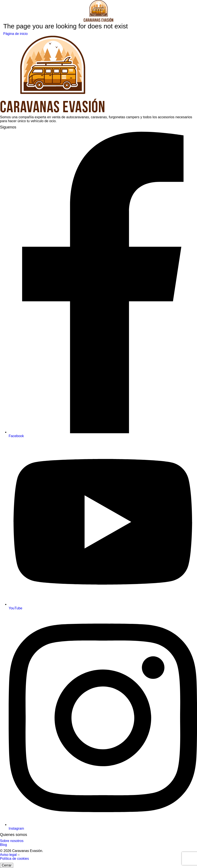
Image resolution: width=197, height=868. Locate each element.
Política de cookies (14, 859)
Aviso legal (9, 855)
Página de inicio (15, 34)
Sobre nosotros (12, 841)
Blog (3, 845)
